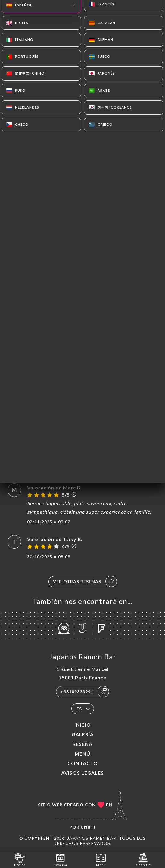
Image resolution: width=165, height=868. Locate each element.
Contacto (83, 763)
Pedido (20, 859)
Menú (82, 754)
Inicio (83, 725)
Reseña (82, 744)
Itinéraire (143, 859)
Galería (83, 734)
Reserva (60, 859)
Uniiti (88, 827)
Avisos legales (82, 773)
